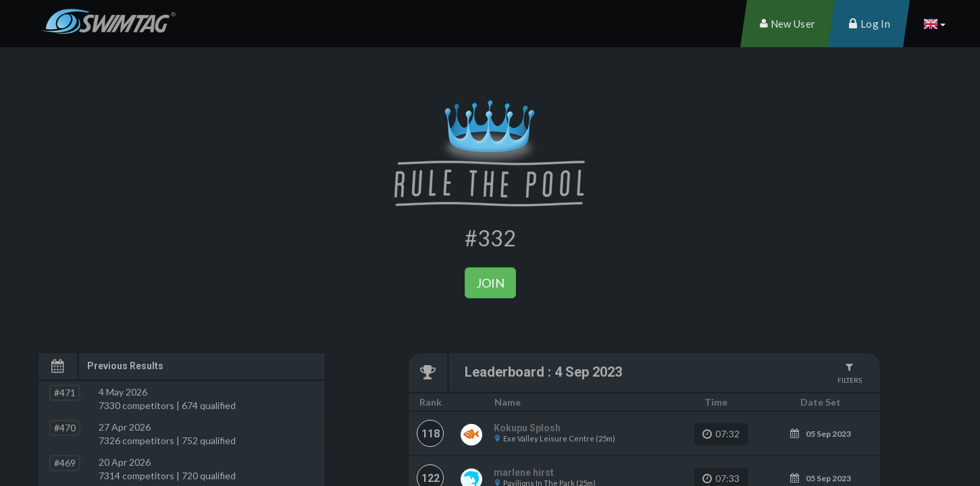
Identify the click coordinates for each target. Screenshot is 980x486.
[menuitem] (788, 24)
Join (490, 283)
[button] (934, 24)
